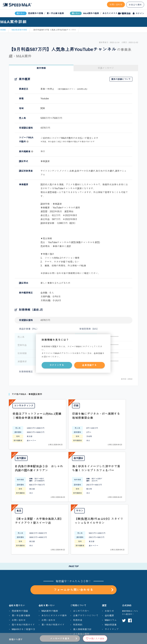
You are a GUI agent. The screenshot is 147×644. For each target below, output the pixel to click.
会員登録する (89, 365)
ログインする (57, 365)
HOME (3, 30)
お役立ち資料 (135, 5)
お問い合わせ (116, 5)
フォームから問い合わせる (84, 537)
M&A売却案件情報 (19, 30)
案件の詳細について (121, 79)
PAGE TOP (73, 514)
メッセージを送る (60, 638)
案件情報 (41, 68)
